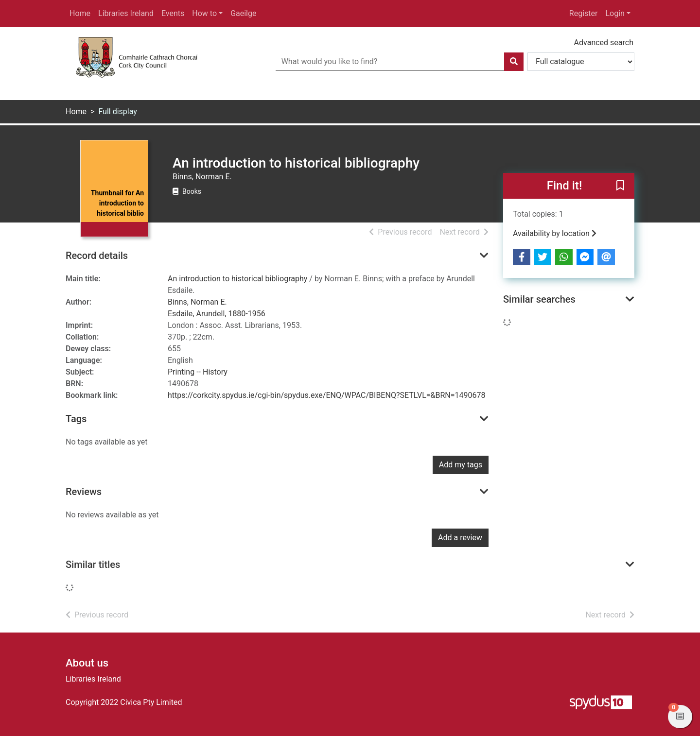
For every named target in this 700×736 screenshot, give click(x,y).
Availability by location (555, 233)
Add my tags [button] (461, 465)
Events (173, 13)
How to (204, 13)
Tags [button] (76, 419)
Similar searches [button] (539, 299)
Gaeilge (243, 13)
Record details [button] (97, 256)
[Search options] (581, 62)
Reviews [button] (84, 492)
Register (584, 13)
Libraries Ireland (126, 13)
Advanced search (604, 43)
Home (80, 13)
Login (615, 13)
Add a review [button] (460, 538)
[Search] (514, 62)
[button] (620, 187)
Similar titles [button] (93, 565)
